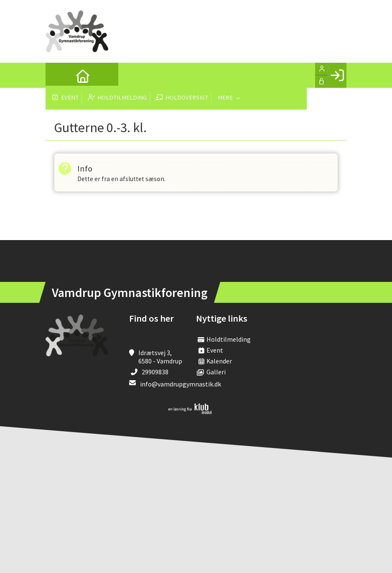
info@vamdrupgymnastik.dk (181, 384)
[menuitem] (58, 75)
